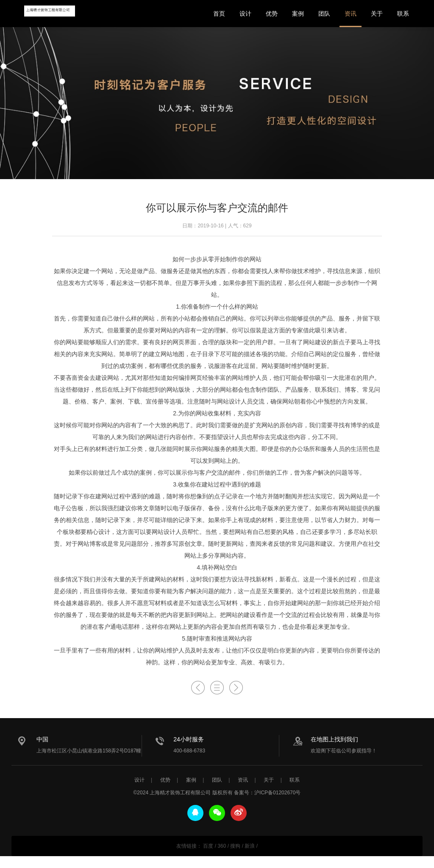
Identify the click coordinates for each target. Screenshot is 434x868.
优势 (272, 14)
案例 (298, 14)
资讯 (351, 14)
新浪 (250, 846)
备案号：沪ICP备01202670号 (267, 793)
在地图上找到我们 (334, 739)
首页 (219, 14)
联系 (403, 14)
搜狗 (235, 846)
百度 (208, 846)
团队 (324, 14)
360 (222, 846)
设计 (245, 14)
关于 (377, 14)
